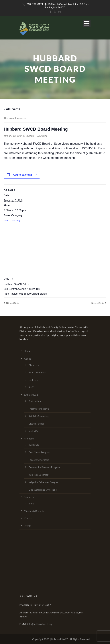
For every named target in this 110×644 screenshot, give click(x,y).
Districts (33, 380)
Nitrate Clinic (12, 303)
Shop (31, 504)
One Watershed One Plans (43, 490)
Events (28, 526)
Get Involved (31, 395)
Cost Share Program (39, 452)
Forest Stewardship (39, 460)
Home (27, 351)
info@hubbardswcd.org (40, 624)
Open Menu (87, 23)
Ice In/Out (34, 431)
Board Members (37, 372)
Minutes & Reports (34, 511)
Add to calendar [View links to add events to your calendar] (23, 175)
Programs (29, 439)
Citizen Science (36, 424)
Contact (28, 518)
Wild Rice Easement (39, 475)
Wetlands (34, 445)
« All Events (12, 109)
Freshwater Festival (39, 409)
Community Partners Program (45, 467)
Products (29, 497)
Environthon (35, 401)
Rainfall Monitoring (39, 416)
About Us (34, 365)
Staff (31, 387)
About (27, 359)
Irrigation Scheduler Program (44, 482)
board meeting (12, 220)
